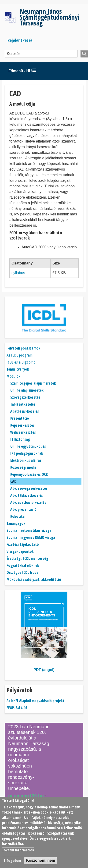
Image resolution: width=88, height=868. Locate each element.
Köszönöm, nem (41, 860)
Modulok (13, 376)
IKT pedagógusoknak (27, 453)
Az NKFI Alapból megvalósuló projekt (35, 701)
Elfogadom (13, 861)
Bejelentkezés (20, 40)
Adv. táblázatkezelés (27, 495)
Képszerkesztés (22, 425)
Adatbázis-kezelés (25, 411)
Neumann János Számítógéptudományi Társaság (49, 17)
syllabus (18, 273)
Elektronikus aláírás (26, 460)
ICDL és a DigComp (21, 362)
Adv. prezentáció (23, 509)
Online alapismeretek (27, 390)
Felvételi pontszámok (23, 348)
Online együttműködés (28, 446)
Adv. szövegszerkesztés (29, 488)
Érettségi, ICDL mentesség (27, 558)
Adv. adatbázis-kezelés (28, 502)
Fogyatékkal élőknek (23, 565)
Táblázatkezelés (23, 404)
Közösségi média (23, 467)
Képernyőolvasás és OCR (29, 474)
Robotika (17, 516)
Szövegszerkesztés (25, 397)
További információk (18, 850)
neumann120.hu (28, 796)
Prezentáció (20, 418)
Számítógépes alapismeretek (33, 383)
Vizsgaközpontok (20, 551)
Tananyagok (16, 523)
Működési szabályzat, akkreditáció (34, 579)
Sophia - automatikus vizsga (29, 530)
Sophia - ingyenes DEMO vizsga (31, 537)
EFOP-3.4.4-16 (17, 708)
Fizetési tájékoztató (23, 544)
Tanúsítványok (18, 369)
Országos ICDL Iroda (22, 572)
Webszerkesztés (23, 432)
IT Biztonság (20, 439)
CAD (13, 481)
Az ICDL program (20, 355)
